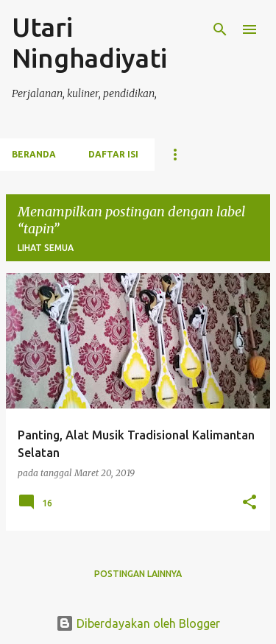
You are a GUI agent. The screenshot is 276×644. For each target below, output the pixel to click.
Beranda (34, 154)
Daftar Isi (113, 154)
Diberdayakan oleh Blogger (138, 623)
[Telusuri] (220, 29)
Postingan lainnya (138, 574)
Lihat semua (46, 248)
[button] (250, 503)
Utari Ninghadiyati (89, 42)
